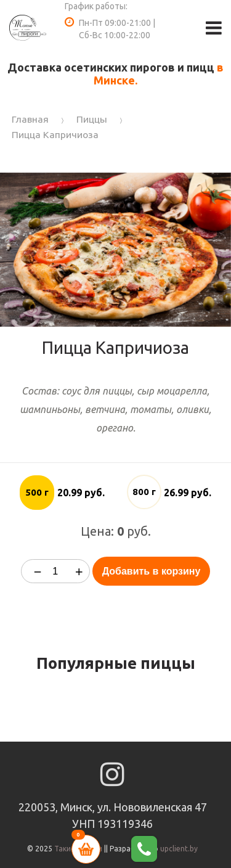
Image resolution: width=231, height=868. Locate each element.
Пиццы (92, 119)
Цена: (97, 531)
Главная (30, 119)
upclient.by (179, 849)
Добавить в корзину (152, 571)
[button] (220, 184)
